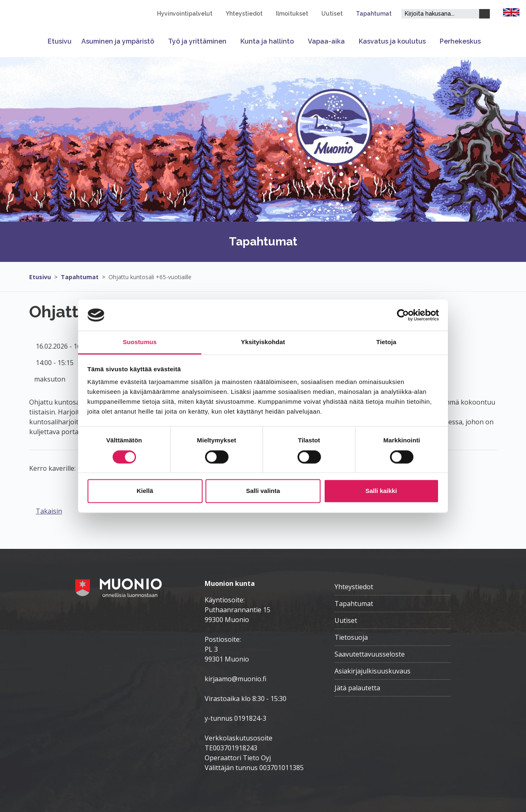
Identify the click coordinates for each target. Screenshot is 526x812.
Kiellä (145, 491)
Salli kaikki (381, 491)
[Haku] (484, 14)
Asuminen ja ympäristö (118, 41)
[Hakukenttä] (440, 14)
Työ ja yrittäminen (197, 41)
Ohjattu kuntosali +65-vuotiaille (150, 277)
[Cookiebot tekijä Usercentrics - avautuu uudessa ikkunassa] (403, 315)
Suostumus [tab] (140, 342)
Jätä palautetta (357, 688)
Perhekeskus (460, 41)
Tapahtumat (374, 14)
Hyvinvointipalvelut (185, 14)
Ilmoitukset (292, 14)
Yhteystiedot (244, 14)
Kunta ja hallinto (267, 41)
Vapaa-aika (326, 41)
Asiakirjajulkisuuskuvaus (373, 671)
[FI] (511, 12)
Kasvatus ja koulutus (392, 41)
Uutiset (332, 14)
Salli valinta (263, 491)
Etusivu (60, 41)
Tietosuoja (351, 637)
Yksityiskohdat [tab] (263, 342)
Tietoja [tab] (386, 342)
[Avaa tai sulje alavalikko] (159, 41)
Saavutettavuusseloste (370, 654)
